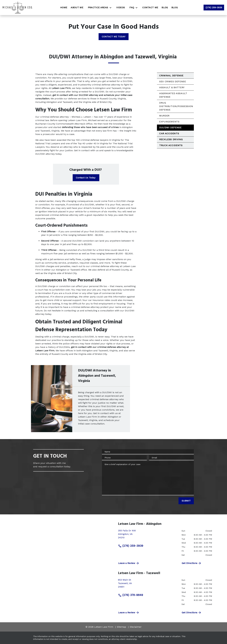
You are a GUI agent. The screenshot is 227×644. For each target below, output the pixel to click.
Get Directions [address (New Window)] (192, 563)
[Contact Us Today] (86, 178)
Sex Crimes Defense (173, 81)
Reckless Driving (171, 139)
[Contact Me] (150, 8)
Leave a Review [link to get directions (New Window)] (129, 563)
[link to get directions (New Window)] (148, 535)
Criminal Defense (171, 76)
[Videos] (121, 8)
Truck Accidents (171, 145)
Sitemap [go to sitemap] (121, 627)
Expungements (169, 122)
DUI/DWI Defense (170, 128)
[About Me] (77, 8)
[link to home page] (18, 8)
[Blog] (165, 8)
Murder (164, 116)
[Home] (64, 8)
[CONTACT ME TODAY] (114, 37)
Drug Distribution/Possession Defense (176, 106)
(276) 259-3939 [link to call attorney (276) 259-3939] (131, 546)
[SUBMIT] (186, 501)
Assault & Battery (172, 87)
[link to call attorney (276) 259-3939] (214, 8)
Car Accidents (169, 133)
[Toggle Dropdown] (111, 8)
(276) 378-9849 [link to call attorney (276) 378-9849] (131, 595)
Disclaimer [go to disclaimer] (136, 627)
